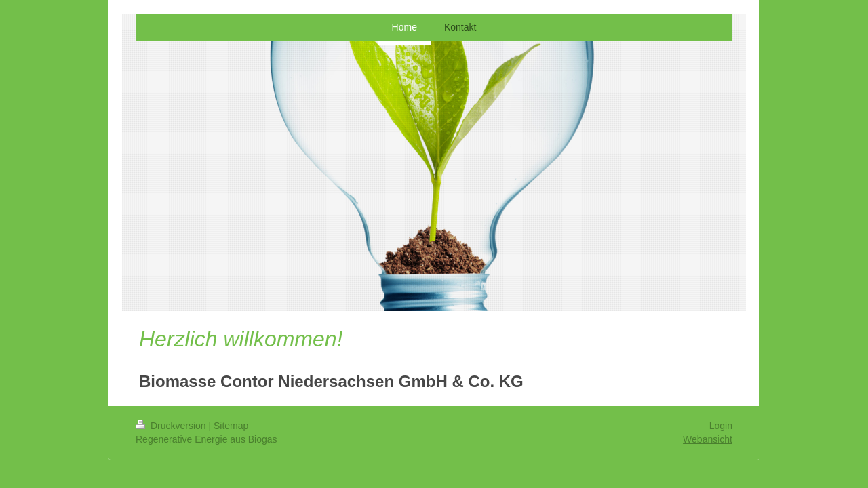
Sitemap (231, 426)
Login (721, 426)
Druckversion (172, 426)
